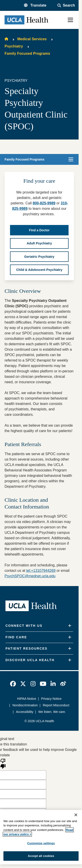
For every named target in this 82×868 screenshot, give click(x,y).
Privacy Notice (51, 699)
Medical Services (32, 39)
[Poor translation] (3, 763)
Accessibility (25, 712)
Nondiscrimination (25, 705)
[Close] (76, 815)
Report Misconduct (56, 705)
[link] (13, 684)
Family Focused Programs (27, 53)
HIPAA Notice (27, 699)
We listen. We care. (52, 712)
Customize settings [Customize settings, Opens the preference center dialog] (41, 843)
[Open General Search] (66, 5)
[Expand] (70, 626)
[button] (35, 5)
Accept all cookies (41, 856)
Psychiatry (14, 46)
